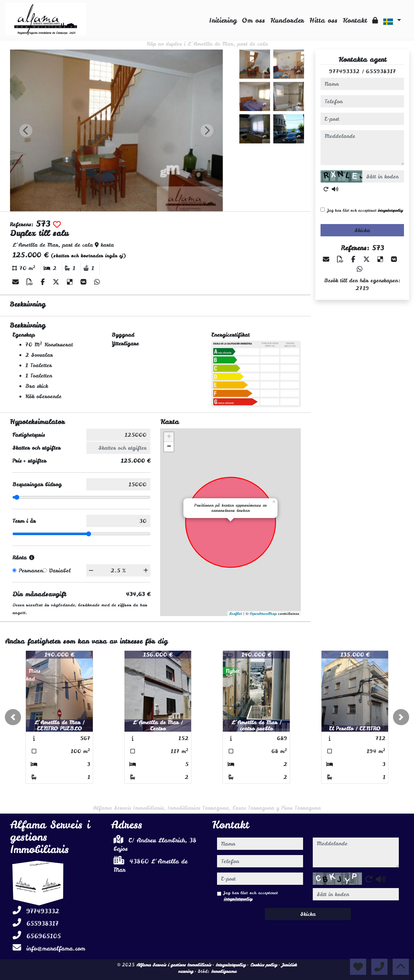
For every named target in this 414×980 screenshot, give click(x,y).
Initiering (223, 20)
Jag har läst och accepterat (365, 210)
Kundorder (287, 20)
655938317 (381, 71)
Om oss (253, 20)
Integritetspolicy (231, 965)
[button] (13, 717)
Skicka (362, 230)
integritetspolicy (390, 210)
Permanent (32, 570)
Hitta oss (323, 20)
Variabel (60, 570)
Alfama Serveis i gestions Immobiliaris (174, 965)
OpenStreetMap (263, 614)
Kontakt (355, 20)
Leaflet (235, 614)
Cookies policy (264, 965)
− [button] (169, 447)
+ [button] (169, 437)
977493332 (344, 71)
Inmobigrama (224, 971)
